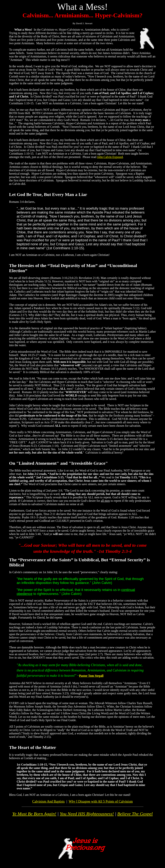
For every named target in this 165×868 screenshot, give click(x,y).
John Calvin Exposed (110, 157)
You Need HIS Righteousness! (87, 814)
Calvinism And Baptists (48, 801)
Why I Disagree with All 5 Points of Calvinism (101, 801)
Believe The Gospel (135, 814)
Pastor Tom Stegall (91, 676)
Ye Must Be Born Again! (34, 814)
